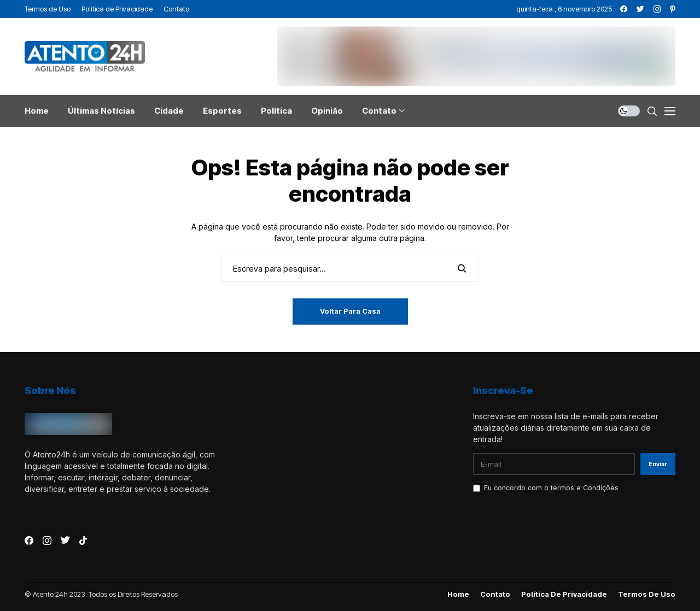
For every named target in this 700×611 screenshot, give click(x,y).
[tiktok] (83, 540)
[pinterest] (673, 9)
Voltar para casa (350, 311)
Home (458, 594)
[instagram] (657, 9)
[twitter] (640, 9)
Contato (495, 594)
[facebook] (624, 9)
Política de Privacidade (564, 594)
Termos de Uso (647, 594)
